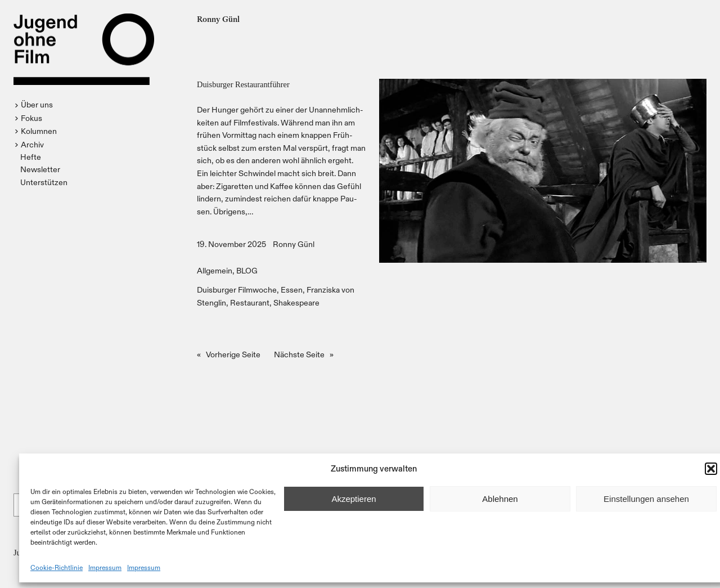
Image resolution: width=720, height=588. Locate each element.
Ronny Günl (294, 244)
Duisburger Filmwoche (237, 289)
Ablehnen (500, 499)
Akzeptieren (354, 499)
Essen (292, 289)
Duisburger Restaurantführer (243, 84)
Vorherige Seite (229, 354)
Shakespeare (296, 302)
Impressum (105, 567)
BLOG (247, 270)
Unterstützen (44, 182)
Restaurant (250, 302)
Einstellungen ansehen (646, 499)
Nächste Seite (304, 354)
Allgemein (215, 270)
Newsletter (40, 169)
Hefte (31, 157)
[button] (711, 469)
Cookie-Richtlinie (57, 567)
